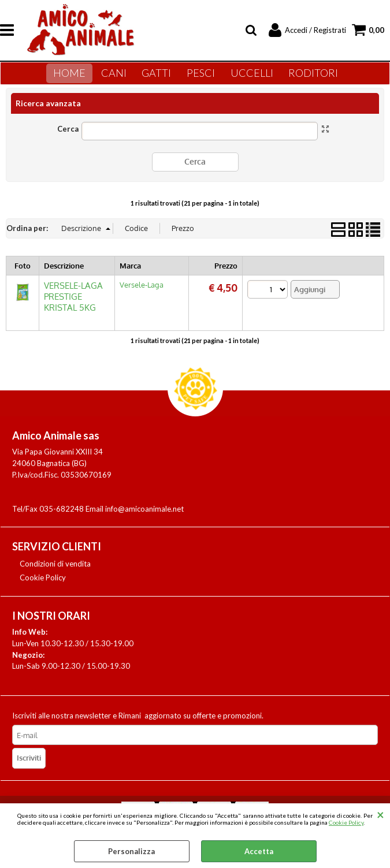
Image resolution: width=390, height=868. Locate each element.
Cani (119, 77)
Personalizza (131, 851)
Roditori (308, 77)
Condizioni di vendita (55, 571)
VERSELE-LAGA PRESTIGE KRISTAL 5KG (73, 305)
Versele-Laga (142, 293)
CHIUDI (380, 815)
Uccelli (249, 77)
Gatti (159, 77)
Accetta (259, 851)
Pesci (201, 77)
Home (77, 77)
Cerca (68, 137)
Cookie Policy (346, 822)
